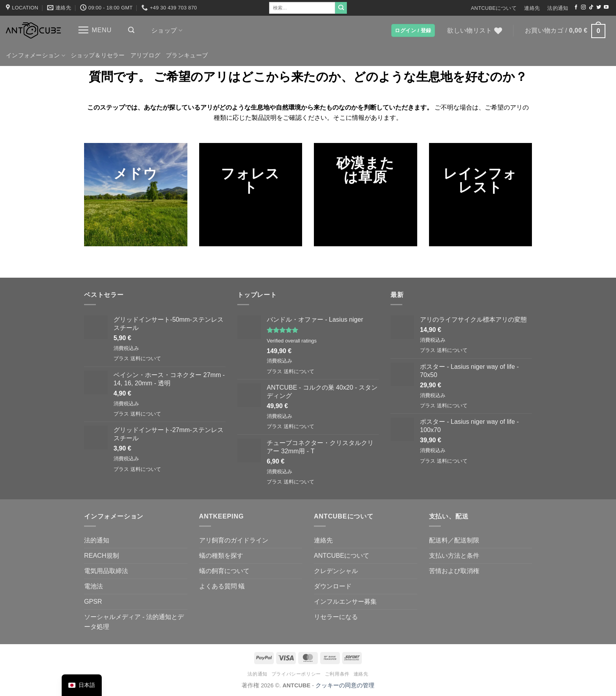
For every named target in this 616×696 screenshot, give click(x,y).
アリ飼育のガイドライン (234, 540)
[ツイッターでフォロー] (599, 7)
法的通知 (558, 8)
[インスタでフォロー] (583, 7)
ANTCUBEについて (494, 8)
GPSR (93, 601)
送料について (146, 358)
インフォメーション (36, 56)
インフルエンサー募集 (345, 601)
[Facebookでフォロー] (576, 7)
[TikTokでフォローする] (591, 7)
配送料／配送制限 (454, 540)
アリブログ (145, 55)
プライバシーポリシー (296, 674)
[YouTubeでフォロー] (606, 7)
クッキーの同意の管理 (345, 685)
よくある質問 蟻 (222, 586)
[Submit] (341, 8)
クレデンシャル (336, 571)
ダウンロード (333, 586)
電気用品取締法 (106, 571)
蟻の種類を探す (221, 555)
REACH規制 (102, 555)
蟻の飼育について (224, 571)
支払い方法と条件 (454, 555)
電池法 (93, 586)
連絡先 (532, 8)
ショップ (167, 30)
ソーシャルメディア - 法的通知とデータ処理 (134, 622)
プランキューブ (187, 55)
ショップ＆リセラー (98, 55)
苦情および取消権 (454, 571)
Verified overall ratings (292, 341)
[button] (94, 30)
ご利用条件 (337, 674)
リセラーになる (336, 617)
